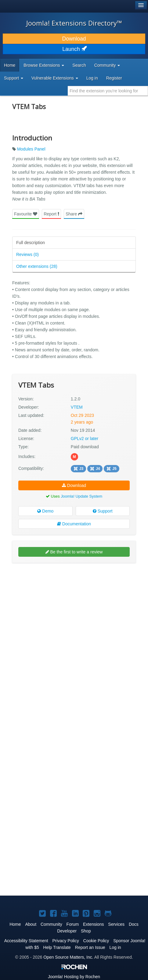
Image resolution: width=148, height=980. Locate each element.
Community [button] (107, 65)
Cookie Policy (96, 941)
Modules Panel (31, 149)
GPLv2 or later (85, 439)
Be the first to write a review (74, 552)
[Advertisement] (74, 643)
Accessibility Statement (26, 941)
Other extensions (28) (37, 266)
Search (79, 65)
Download (74, 39)
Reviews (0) (27, 254)
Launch (74, 49)
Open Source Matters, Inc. (68, 957)
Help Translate (57, 947)
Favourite (26, 214)
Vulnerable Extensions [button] (55, 78)
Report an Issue (90, 947)
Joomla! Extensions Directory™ (74, 23)
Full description (31, 243)
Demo (45, 511)
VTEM (77, 407)
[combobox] (108, 91)
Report (51, 214)
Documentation (74, 524)
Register (114, 78)
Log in (92, 78)
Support (103, 511)
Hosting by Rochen (74, 977)
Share (74, 214)
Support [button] (14, 78)
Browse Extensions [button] (44, 65)
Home (10, 65)
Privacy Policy (66, 941)
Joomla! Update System (81, 496)
